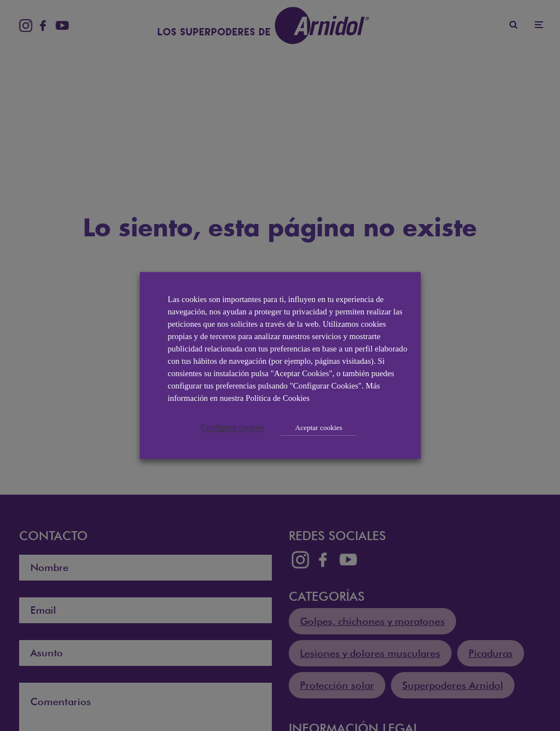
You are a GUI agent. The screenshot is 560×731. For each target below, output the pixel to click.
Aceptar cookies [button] (318, 428)
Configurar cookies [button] (233, 427)
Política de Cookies (277, 398)
